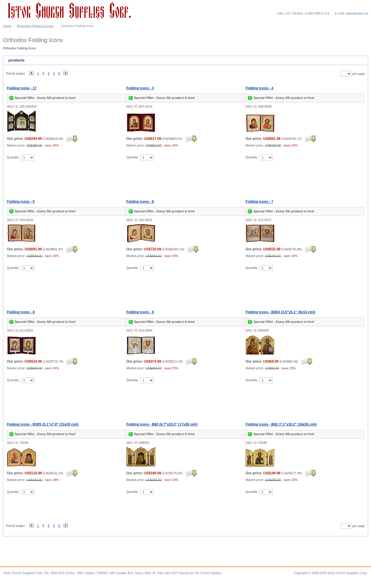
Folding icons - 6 (140, 202)
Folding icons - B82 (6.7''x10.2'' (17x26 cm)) (162, 424)
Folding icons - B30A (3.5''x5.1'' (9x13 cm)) (280, 312)
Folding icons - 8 (21, 312)
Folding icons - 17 (22, 88)
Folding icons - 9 (140, 312)
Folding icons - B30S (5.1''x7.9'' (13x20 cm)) (43, 424)
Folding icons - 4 (259, 88)
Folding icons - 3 (140, 88)
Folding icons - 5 (21, 202)
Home (7, 26)
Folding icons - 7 (259, 202)
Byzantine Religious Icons (35, 26)
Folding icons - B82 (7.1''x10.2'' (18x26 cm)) (281, 424)
